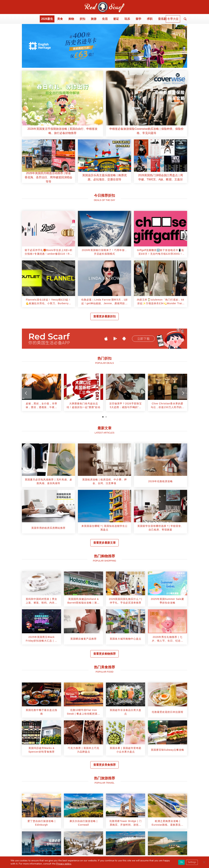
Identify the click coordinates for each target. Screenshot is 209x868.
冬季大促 (173, 19)
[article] (62, 104)
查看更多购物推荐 (104, 654)
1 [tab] (103, 417)
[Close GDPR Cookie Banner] (204, 862)
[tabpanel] (41, 394)
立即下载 (143, 339)
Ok (181, 862)
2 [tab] (106, 417)
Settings (192, 862)
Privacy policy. (64, 864)
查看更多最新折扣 (104, 316)
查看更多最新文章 (104, 543)
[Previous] (26, 393)
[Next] (183, 393)
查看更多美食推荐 (104, 765)
